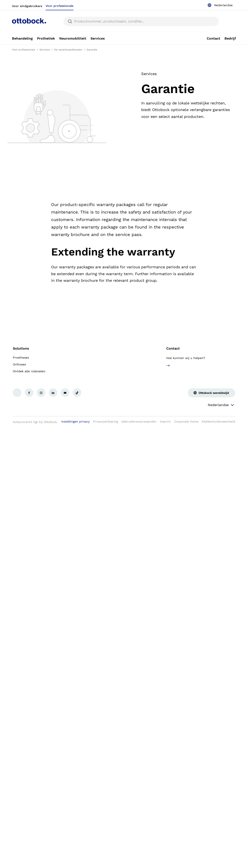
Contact (173, 348)
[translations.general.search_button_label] (70, 21)
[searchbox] (141, 21)
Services (45, 50)
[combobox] (220, 5)
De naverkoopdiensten (68, 50)
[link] (22, 39)
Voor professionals (24, 50)
